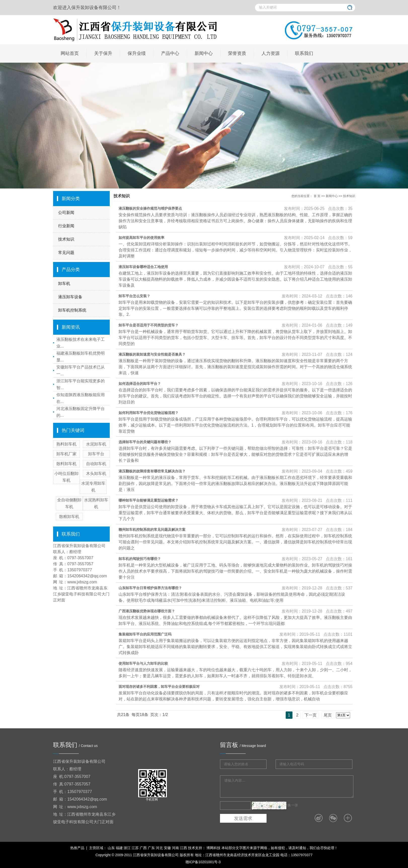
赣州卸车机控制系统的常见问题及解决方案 (152, 530)
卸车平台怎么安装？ (134, 296)
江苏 (135, 848)
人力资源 (271, 53)
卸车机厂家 (66, 454)
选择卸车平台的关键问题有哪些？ (145, 442)
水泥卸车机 (96, 444)
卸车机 (64, 284)
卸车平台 (96, 454)
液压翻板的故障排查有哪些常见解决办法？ (152, 471)
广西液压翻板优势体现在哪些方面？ (147, 611)
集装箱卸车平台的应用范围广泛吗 (145, 634)
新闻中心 (204, 53)
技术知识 (66, 239)
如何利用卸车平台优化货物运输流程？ (149, 413)
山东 (111, 848)
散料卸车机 (66, 464)
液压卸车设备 (70, 297)
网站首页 (70, 53)
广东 (151, 848)
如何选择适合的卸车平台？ (140, 384)
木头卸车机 (96, 474)
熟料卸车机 (66, 444)
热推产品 (77, 848)
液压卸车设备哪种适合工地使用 (143, 267)
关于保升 (103, 53)
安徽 (167, 848)
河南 (175, 848)
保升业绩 (137, 53)
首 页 (317, 196)
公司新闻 (66, 213)
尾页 (328, 715)
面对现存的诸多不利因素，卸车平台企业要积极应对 (159, 687)
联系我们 (304, 53)
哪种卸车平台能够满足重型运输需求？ (149, 500)
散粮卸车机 (69, 517)
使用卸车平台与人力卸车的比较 (143, 663)
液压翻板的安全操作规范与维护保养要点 (150, 208)
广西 (143, 848)
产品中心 (170, 53)
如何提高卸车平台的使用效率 (141, 238)
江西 (183, 848)
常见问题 (66, 253)
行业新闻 (66, 226)
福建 (119, 848)
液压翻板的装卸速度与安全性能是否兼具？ (152, 354)
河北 (159, 848)
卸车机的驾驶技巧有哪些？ (140, 559)
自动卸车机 (96, 464)
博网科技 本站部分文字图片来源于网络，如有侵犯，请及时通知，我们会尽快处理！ (272, 848)
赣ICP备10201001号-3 (203, 862)
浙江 (127, 848)
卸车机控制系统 (72, 310)
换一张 (293, 805)
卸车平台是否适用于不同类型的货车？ (149, 325)
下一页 (311, 715)
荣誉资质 (237, 53)
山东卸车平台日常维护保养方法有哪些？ (150, 588)
